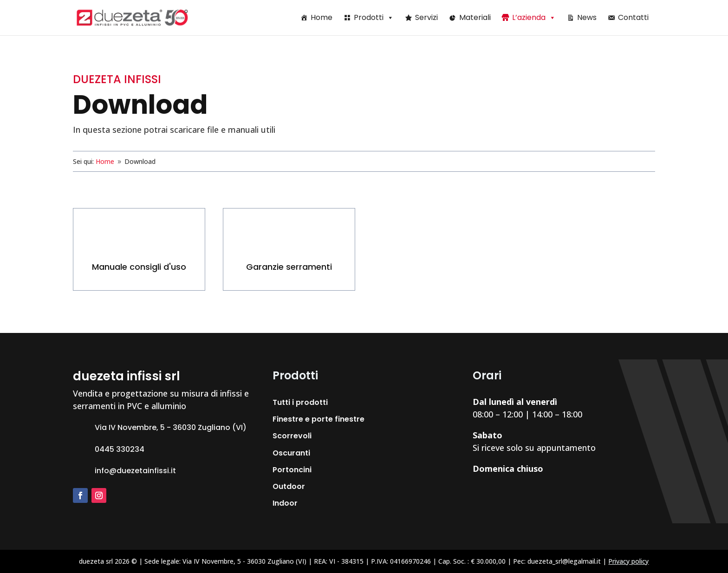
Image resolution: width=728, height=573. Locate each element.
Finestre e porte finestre (318, 419)
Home (322, 17)
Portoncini (292, 470)
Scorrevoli (292, 436)
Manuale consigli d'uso (139, 267)
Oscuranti (291, 453)
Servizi (426, 17)
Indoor (285, 503)
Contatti (633, 17)
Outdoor (289, 486)
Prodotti (374, 17)
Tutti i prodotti (300, 402)
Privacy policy (628, 561)
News (587, 17)
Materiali (475, 17)
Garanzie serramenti (289, 267)
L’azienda (534, 17)
